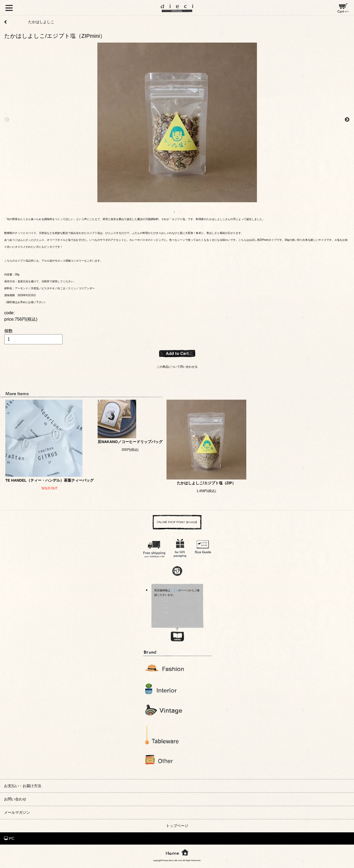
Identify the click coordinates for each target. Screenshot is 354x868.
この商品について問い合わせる (177, 367)
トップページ (177, 826)
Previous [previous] (7, 120)
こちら (174, 590)
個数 (9, 331)
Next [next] (347, 120)
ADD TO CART (177, 354)
